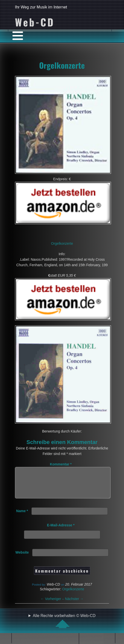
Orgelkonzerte (62, 65)
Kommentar (61, 464)
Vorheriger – (53, 605)
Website (22, 558)
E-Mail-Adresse (61, 531)
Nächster (74, 605)
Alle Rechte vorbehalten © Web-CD (64, 627)
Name (22, 517)
